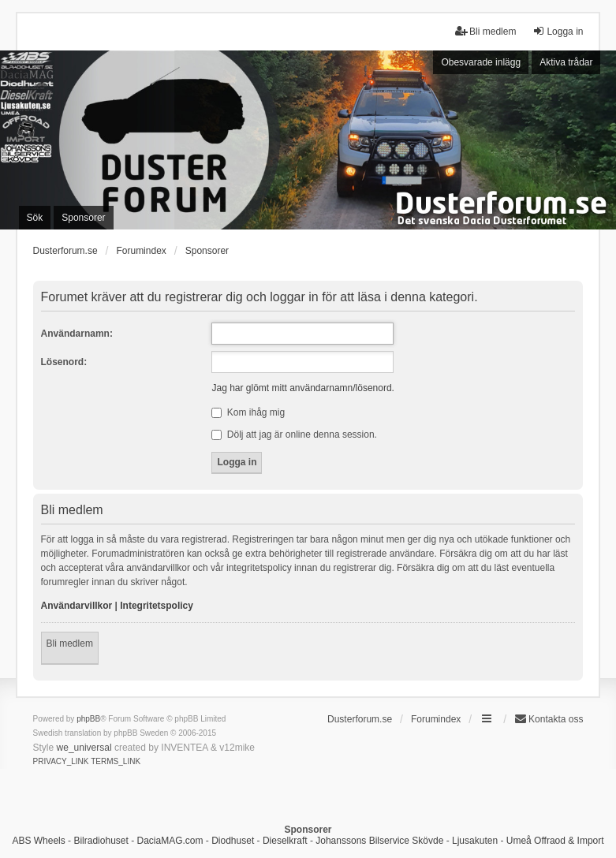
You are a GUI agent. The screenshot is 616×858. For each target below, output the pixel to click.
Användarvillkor (77, 606)
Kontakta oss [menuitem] (549, 719)
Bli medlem (70, 643)
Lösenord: (64, 362)
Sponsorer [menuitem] (83, 218)
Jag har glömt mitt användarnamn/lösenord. (302, 388)
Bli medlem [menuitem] (485, 31)
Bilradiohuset (101, 841)
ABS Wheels (38, 841)
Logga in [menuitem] (558, 31)
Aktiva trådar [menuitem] (566, 62)
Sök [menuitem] (35, 218)
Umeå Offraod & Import (555, 841)
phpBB (88, 719)
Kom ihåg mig (248, 412)
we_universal (84, 748)
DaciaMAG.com (170, 841)
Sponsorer (207, 251)
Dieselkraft (285, 841)
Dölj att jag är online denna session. (294, 435)
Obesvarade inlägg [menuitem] (481, 62)
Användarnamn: (77, 334)
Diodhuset (233, 841)
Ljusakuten (475, 841)
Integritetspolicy (157, 606)
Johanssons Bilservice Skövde (379, 841)
